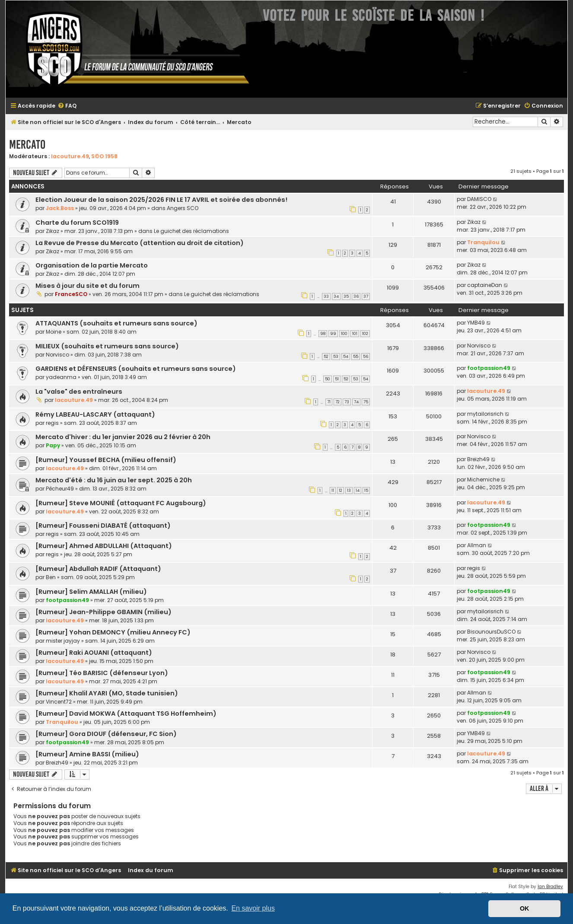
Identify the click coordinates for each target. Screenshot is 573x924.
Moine (54, 332)
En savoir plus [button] (253, 908)
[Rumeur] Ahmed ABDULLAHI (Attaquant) (104, 546)
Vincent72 (59, 702)
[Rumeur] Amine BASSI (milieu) (87, 754)
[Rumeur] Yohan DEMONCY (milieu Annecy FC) (113, 632)
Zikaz (53, 231)
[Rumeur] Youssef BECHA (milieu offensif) (106, 460)
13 (349, 491)
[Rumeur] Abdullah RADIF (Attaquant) (98, 569)
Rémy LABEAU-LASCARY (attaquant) (95, 414)
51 (337, 379)
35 (346, 296)
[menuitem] (67, 106)
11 (333, 491)
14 (358, 491)
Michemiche (483, 480)
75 (366, 402)
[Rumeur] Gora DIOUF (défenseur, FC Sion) (106, 734)
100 (344, 334)
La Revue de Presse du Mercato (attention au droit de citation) (140, 243)
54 (346, 357)
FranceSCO (71, 294)
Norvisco (57, 355)
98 (323, 334)
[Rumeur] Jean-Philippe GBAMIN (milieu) (103, 612)
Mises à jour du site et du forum (88, 286)
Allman (477, 545)
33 (326, 296)
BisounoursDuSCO (491, 632)
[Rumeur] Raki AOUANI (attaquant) (94, 653)
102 (365, 334)
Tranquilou (483, 242)
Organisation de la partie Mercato (92, 265)
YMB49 (476, 323)
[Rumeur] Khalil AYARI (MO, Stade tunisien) (107, 693)
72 (337, 402)
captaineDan (485, 285)
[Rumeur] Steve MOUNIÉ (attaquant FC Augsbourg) (121, 503)
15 (366, 491)
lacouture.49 (70, 156)
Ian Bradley (550, 887)
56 (366, 357)
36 (356, 296)
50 (328, 379)
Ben (51, 577)
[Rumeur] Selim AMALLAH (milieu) (91, 592)
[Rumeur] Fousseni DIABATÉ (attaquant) (103, 526)
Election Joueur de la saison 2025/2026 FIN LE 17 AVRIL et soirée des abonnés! (161, 200)
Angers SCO (183, 208)
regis (52, 423)
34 (336, 296)
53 (336, 357)
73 (347, 402)
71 (329, 402)
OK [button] (525, 908)
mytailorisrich (485, 414)
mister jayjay (63, 641)
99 (333, 334)
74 (356, 402)
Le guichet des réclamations (191, 231)
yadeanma (61, 377)
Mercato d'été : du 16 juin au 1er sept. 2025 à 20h (114, 480)
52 (326, 357)
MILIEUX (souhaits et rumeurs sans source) (107, 346)
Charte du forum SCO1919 (77, 223)
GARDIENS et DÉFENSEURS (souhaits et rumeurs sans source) (136, 369)
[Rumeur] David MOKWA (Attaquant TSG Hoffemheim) (126, 714)
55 (356, 357)
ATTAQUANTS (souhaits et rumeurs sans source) (116, 323)
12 (341, 491)
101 (355, 334)
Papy (53, 445)
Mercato (27, 145)
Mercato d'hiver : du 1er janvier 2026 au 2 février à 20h (123, 437)
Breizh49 (478, 459)
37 (366, 296)
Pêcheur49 (60, 489)
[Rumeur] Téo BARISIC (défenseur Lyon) (102, 673)
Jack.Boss (60, 208)
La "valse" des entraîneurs (79, 392)
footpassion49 (489, 368)
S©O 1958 (104, 156)
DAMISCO (479, 199)
